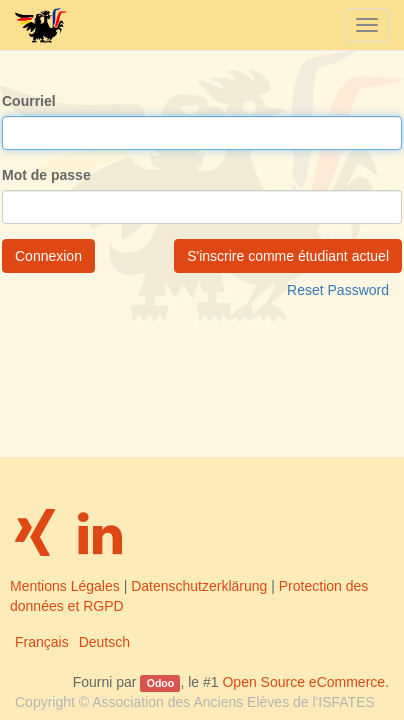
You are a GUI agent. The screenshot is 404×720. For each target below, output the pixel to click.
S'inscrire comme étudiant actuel (288, 256)
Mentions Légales (65, 586)
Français (42, 642)
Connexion (48, 256)
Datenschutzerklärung (199, 586)
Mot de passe (46, 175)
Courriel (29, 101)
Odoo (160, 683)
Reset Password (338, 290)
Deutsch (104, 642)
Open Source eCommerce (303, 682)
